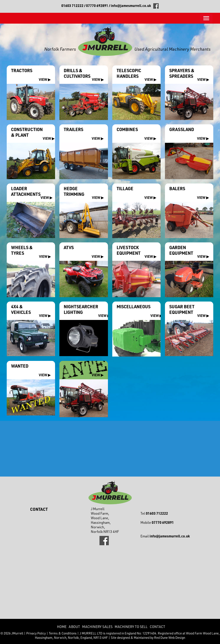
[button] (206, 18)
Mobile (157, 522)
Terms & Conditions (63, 633)
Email (165, 536)
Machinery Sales (97, 627)
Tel (154, 513)
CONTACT (157, 627)
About (74, 627)
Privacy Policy (36, 633)
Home (62, 627)
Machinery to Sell (131, 627)
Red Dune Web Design (170, 638)
